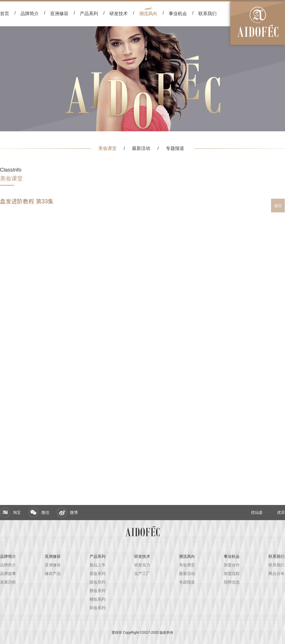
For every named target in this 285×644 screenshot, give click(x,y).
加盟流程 (232, 573)
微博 (74, 512)
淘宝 (17, 512)
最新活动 (141, 148)
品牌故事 (8, 573)
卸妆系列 (97, 608)
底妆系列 (97, 573)
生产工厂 (142, 573)
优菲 (281, 512)
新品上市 (97, 565)
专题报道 (175, 148)
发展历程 (8, 582)
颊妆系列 (97, 599)
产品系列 (89, 14)
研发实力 (142, 565)
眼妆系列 (97, 582)
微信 (45, 512)
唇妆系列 (97, 591)
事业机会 (178, 14)
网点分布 (276, 573)
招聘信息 (232, 582)
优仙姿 (257, 512)
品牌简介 (30, 14)
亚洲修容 (53, 556)
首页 (5, 14)
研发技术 (119, 14)
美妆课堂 (107, 148)
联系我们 (207, 14)
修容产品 (53, 573)
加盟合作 (232, 565)
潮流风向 (148, 14)
